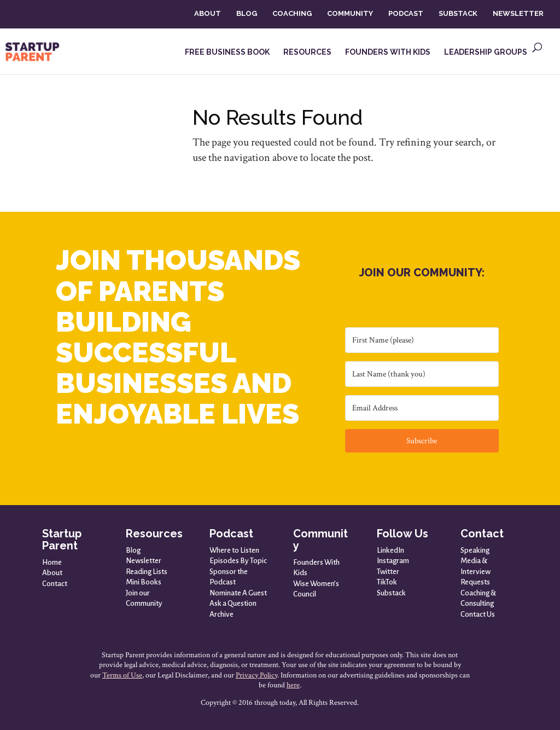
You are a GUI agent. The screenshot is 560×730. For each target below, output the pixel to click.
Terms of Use (122, 675)
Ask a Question (233, 603)
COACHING (292, 13)
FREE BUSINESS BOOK (227, 52)
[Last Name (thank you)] (422, 374)
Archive (221, 614)
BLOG (247, 13)
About (52, 573)
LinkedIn (390, 550)
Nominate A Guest (238, 593)
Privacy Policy (256, 675)
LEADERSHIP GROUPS (486, 52)
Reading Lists (147, 572)
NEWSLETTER (518, 13)
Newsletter (144, 561)
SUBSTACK (458, 13)
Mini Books (144, 582)
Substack (391, 593)
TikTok (387, 582)
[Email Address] (422, 408)
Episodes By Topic (238, 561)
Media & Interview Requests (476, 571)
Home (52, 562)
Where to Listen (234, 550)
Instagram (393, 561)
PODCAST (406, 13)
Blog (133, 550)
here (293, 685)
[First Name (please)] (422, 340)
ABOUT (208, 13)
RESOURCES (307, 52)
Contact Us (478, 614)
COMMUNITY (350, 13)
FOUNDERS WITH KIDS (388, 52)
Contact (55, 584)
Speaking (475, 550)
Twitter (388, 572)
